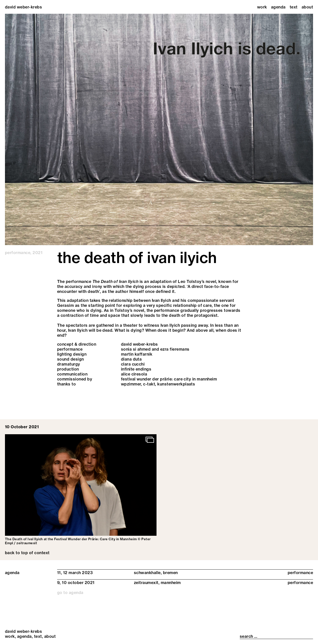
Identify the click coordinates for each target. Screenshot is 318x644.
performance (18, 253)
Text (294, 7)
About (307, 7)
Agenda (278, 7)
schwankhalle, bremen (156, 573)
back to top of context (27, 553)
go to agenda (70, 592)
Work (262, 7)
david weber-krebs (23, 7)
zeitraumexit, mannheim (157, 583)
